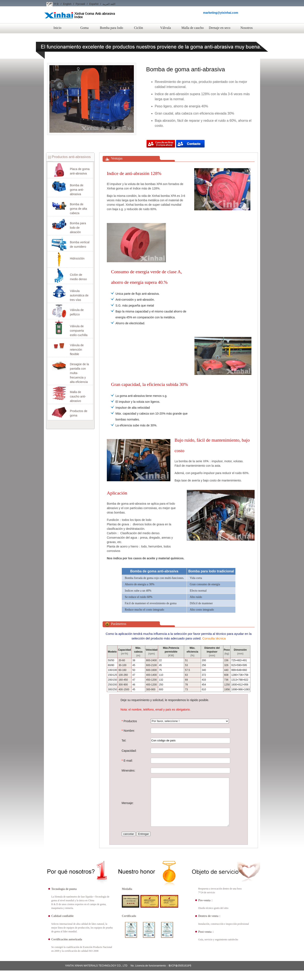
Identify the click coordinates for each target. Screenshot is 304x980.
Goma (84, 28)
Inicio (57, 28)
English (67, 4)
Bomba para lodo (111, 28)
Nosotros (247, 28)
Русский (80, 4)
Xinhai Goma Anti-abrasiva (80, 19)
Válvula (166, 28)
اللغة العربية (109, 4)
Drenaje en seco (220, 28)
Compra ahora (161, 144)
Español (94, 4)
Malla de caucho (193, 28)
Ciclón (139, 28)
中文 (56, 4)
